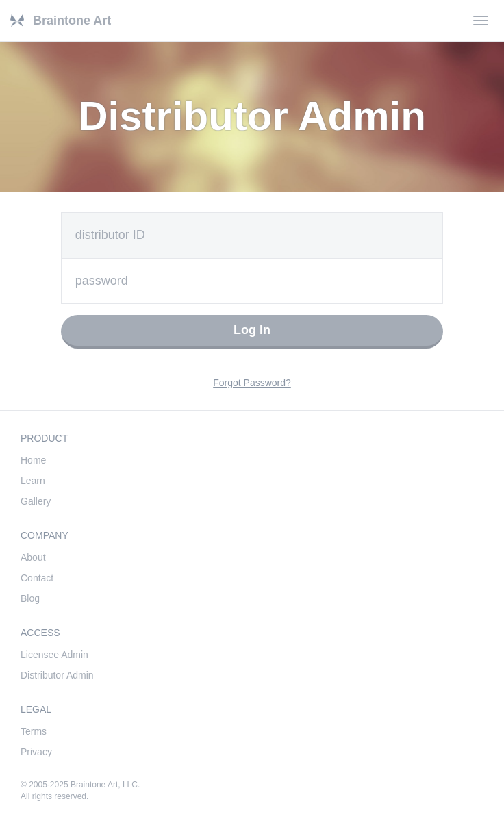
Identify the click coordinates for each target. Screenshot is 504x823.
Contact (37, 578)
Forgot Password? (252, 383)
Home (33, 460)
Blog (30, 598)
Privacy (36, 752)
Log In (252, 330)
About (33, 557)
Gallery (36, 501)
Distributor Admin (57, 675)
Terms (34, 731)
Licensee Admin (54, 655)
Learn (33, 481)
